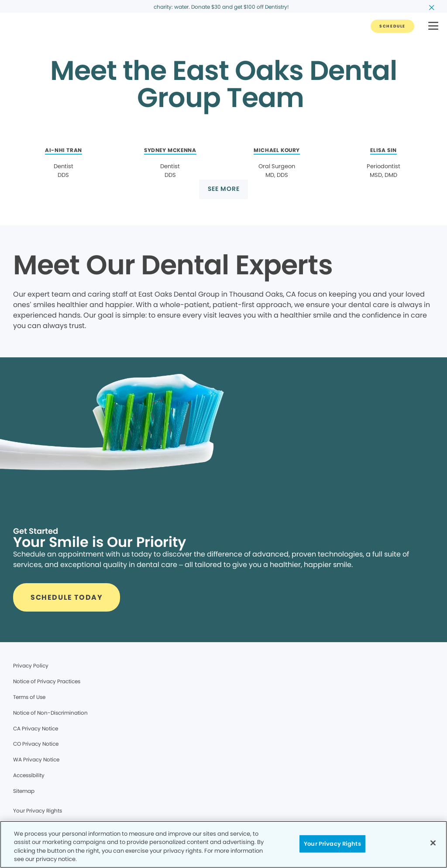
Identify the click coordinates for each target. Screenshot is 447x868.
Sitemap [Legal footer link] (24, 791)
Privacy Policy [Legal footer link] (31, 666)
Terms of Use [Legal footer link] (29, 697)
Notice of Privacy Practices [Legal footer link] (47, 681)
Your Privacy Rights (38, 811)
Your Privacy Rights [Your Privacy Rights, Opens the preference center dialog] (332, 844)
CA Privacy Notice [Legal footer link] (36, 728)
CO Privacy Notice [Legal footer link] (36, 744)
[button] (433, 26)
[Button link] (392, 26)
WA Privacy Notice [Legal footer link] (36, 759)
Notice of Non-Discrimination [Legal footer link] (50, 713)
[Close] (433, 843)
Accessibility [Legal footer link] (29, 775)
